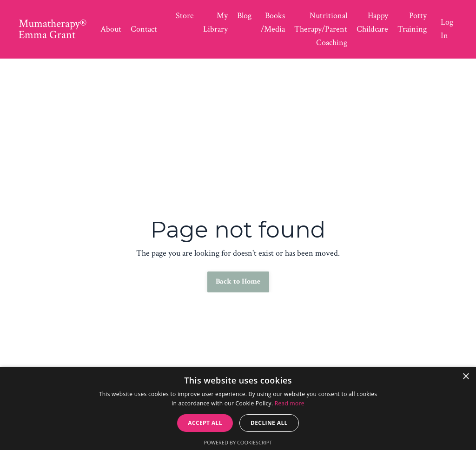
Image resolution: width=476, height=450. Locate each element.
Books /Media (273, 22)
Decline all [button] (269, 423)
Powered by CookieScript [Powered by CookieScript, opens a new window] (238, 442)
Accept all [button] (205, 423)
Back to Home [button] (238, 281)
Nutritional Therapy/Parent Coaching (321, 29)
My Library (215, 22)
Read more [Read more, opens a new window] (290, 403)
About (111, 29)
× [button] (466, 377)
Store (185, 16)
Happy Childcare (372, 22)
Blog (244, 16)
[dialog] (238, 408)
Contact (144, 29)
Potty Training (412, 22)
